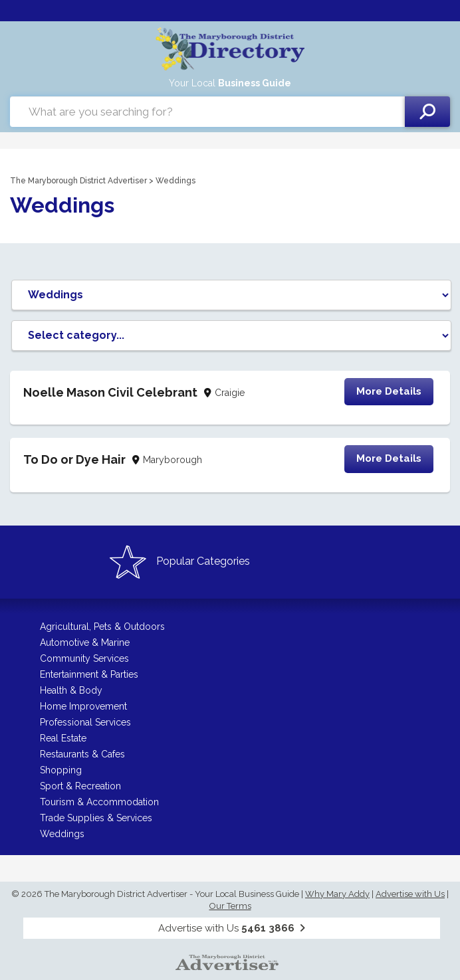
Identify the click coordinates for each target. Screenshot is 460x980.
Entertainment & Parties (89, 674)
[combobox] (207, 112)
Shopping (61, 770)
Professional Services (85, 722)
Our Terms (230, 906)
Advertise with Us (410, 894)
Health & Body (71, 690)
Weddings (62, 834)
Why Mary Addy (337, 894)
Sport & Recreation (80, 786)
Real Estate (63, 738)
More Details (389, 391)
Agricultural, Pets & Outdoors (102, 627)
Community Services (84, 658)
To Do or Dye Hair (74, 459)
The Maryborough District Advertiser (78, 181)
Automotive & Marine (85, 642)
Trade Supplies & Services (96, 818)
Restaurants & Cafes (82, 754)
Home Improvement (83, 706)
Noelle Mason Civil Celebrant (110, 392)
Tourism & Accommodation (99, 802)
